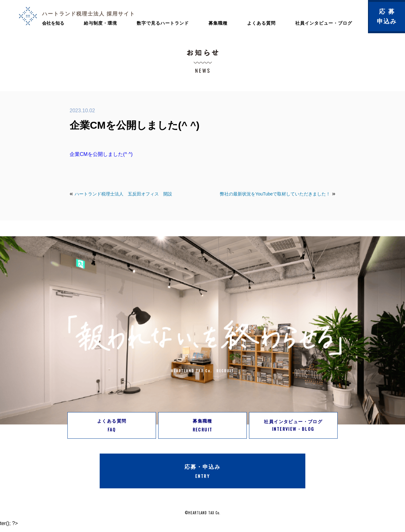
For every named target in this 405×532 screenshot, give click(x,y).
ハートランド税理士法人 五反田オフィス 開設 (123, 194)
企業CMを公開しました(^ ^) (101, 154)
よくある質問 (261, 23)
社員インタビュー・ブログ (324, 23)
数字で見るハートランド (163, 23)
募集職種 (218, 23)
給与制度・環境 (100, 23)
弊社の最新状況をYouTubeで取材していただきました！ (275, 194)
